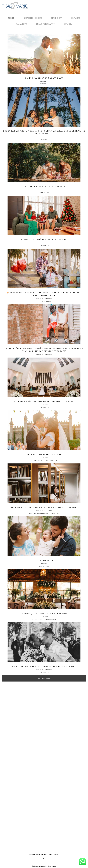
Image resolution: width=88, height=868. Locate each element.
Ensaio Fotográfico (45, 24)
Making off (57, 18)
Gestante (75, 18)
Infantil (68, 24)
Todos (11, 18)
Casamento (21, 24)
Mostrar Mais (44, 678)
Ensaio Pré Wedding (33, 18)
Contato (55, 855)
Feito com (44, 866)
